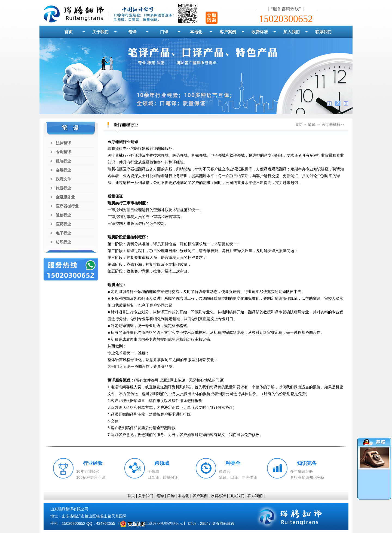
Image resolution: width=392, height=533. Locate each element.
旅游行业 (63, 188)
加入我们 (292, 32)
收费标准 (260, 32)
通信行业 (63, 215)
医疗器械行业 (67, 206)
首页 (69, 32)
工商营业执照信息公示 (152, 523)
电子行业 (63, 233)
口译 (164, 32)
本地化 (196, 32)
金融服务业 (65, 197)
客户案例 (228, 32)
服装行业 (63, 161)
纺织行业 (63, 242)
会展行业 (63, 170)
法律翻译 (63, 143)
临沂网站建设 (223, 523)
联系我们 (323, 32)
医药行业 (63, 224)
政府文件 (63, 179)
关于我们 (100, 32)
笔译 (132, 32)
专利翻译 (63, 152)
